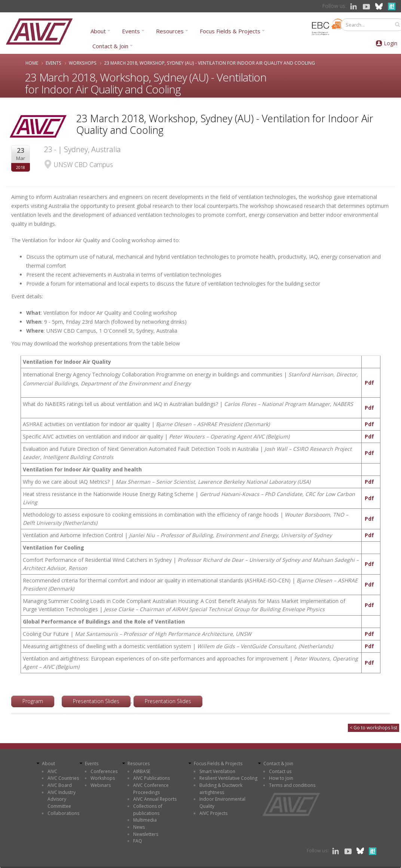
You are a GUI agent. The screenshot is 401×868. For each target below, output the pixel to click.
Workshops (83, 63)
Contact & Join (110, 46)
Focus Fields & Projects (230, 31)
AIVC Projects (213, 813)
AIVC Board (60, 785)
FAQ (138, 841)
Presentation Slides (96, 701)
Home (32, 63)
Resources (170, 31)
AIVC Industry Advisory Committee (62, 799)
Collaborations (63, 813)
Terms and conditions (292, 785)
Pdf (369, 383)
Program (33, 701)
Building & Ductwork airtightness (221, 789)
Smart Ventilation (217, 771)
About (98, 31)
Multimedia (145, 820)
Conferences (104, 771)
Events (131, 31)
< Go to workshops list (374, 728)
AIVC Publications (151, 778)
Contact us (280, 771)
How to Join (281, 778)
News (139, 827)
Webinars (101, 785)
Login (391, 43)
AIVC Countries (63, 778)
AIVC (52, 771)
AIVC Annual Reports (155, 799)
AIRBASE (142, 771)
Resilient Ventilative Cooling (228, 778)
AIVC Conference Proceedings (151, 789)
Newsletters (146, 834)
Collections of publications (148, 810)
